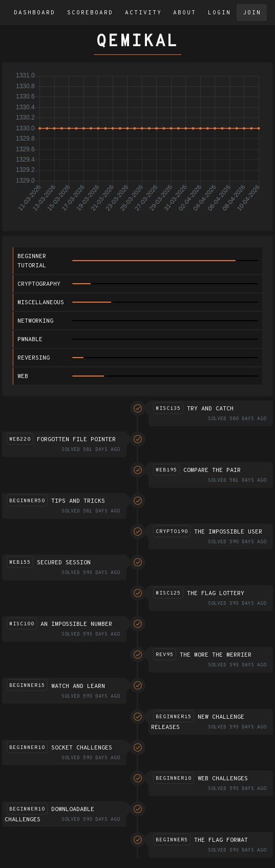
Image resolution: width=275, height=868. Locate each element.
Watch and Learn (78, 686)
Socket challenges (82, 748)
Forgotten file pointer (76, 440)
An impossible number (76, 624)
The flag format (221, 840)
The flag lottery (216, 594)
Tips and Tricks (78, 501)
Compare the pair (212, 470)
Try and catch (210, 409)
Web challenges (223, 779)
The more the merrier (216, 655)
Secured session (64, 563)
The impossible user (228, 532)
